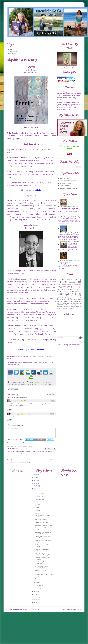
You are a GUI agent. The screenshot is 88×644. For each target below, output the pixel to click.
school (71, 305)
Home (10, 49)
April (37, 513)
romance (60, 305)
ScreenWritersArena (76, 609)
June (37, 507)
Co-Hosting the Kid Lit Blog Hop (71, 217)
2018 (36, 486)
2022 (36, 475)
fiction (73, 296)
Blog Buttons (12, 54)
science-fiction (39, 384)
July (37, 505)
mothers (79, 301)
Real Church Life (65, 186)
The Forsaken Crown (41, 579)
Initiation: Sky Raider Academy (41, 563)
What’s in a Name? (75, 242)
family (74, 294)
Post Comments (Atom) (23, 463)
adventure (11, 384)
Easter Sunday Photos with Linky (43, 541)
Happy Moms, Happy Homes (68, 181)
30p (22, 414)
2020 (36, 480)
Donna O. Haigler (15, 414)
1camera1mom (64, 178)
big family (67, 285)
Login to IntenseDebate (29, 440)
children (25, 384)
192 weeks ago (27, 414)
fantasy (60, 296)
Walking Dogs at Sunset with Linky (43, 575)
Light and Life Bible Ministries (68, 188)
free (33, 384)
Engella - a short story (42, 522)
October (38, 496)
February (38, 585)
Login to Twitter (51, 440)
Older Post (53, 460)
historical (60, 300)
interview (79, 300)
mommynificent (16, 401)
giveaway (61, 298)
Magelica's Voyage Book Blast (42, 550)
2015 (36, 594)
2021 (36, 478)
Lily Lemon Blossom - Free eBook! (43, 558)
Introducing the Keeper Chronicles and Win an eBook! (70, 261)
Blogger (69, 346)
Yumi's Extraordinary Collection (41, 571)
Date (13, 398)
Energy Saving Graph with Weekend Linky (43, 537)
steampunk (67, 307)
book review (18, 384)
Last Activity (24, 398)
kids (61, 301)
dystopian (76, 292)
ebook (29, 384)
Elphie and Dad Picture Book (43, 525)
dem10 (71, 344)
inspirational (69, 300)
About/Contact (13, 51)
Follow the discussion (54, 394)
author (59, 285)
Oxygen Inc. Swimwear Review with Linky (42, 567)
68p (22, 401)
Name (9, 442)
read (71, 303)
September (39, 499)
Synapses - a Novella (41, 520)
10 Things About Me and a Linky (43, 516)
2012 (36, 602)
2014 (36, 597)
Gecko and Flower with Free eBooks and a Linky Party (43, 554)
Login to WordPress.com (40, 440)
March (37, 582)
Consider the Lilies (65, 183)
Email (25, 442)
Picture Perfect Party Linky (69, 281)
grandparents (74, 298)
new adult (63, 303)
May (37, 510)
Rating (18, 398)
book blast (61, 289)
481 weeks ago (27, 401)
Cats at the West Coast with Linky (43, 529)
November (39, 494)
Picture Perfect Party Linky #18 (69, 207)
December (39, 491)
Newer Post (10, 460)
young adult (47, 384)
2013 (36, 600)
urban (59, 309)
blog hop (62, 287)
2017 (36, 489)
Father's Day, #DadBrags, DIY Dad (70, 233)
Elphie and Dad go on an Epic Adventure (44, 533)
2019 (36, 483)
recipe (77, 303)
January (38, 588)
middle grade (69, 301)
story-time (76, 307)
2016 (36, 591)
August (38, 502)
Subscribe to (17, 448)
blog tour (76, 287)
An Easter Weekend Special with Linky (43, 546)
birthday (75, 284)
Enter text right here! (31, 433)
